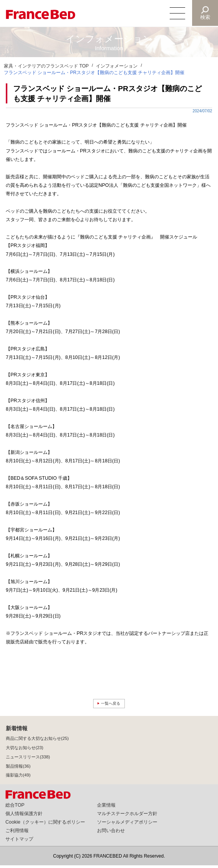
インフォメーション (117, 66)
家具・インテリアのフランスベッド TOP (46, 66)
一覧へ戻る (111, 705)
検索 (205, 17)
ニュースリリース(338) (28, 759)
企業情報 (106, 808)
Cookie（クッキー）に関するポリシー (45, 825)
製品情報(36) (18, 768)
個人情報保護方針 (24, 816)
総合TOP (15, 808)
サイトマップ (19, 842)
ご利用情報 (17, 833)
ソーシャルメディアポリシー (127, 825)
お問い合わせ (111, 833)
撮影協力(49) (18, 778)
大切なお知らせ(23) (25, 750)
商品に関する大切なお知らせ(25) (37, 741)
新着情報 (17, 731)
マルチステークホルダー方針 (127, 816)
